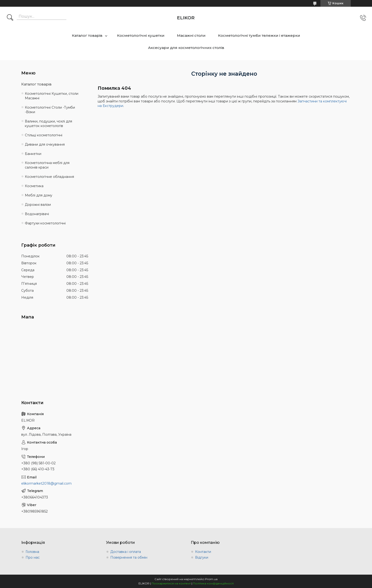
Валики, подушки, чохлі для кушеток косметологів (48, 124)
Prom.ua (211, 579)
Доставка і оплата (126, 552)
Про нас (33, 557)
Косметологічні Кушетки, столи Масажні (52, 96)
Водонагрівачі (37, 214)
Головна (32, 552)
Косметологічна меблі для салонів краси (47, 165)
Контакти (203, 552)
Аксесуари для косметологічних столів (186, 48)
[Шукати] (10, 18)
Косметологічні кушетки (141, 35)
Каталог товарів (87, 35)
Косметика (34, 186)
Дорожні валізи (38, 205)
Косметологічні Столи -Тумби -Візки (50, 110)
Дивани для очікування (45, 144)
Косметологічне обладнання (49, 177)
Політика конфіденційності (213, 583)
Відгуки (202, 557)
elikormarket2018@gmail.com (46, 483)
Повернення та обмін (129, 557)
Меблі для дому (39, 195)
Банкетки (33, 154)
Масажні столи (191, 35)
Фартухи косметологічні (45, 223)
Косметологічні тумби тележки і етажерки (259, 35)
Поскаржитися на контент (171, 583)
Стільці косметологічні (44, 135)
